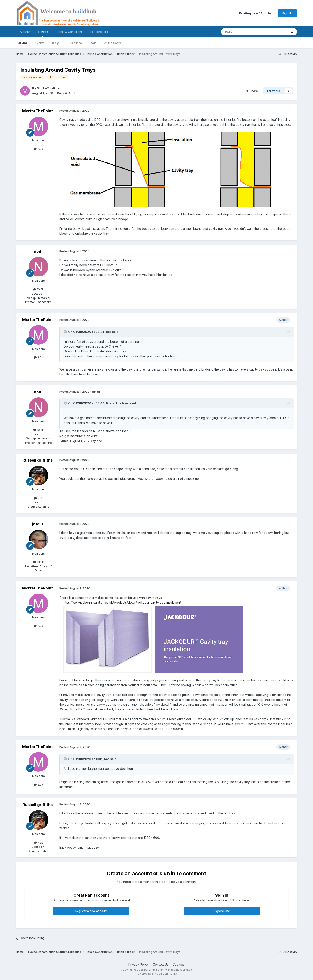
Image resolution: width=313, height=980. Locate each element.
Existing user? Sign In (256, 13)
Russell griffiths (37, 460)
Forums (22, 43)
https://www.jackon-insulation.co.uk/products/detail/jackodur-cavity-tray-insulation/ (122, 602)
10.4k (38, 289)
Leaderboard (99, 32)
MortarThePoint (49, 88)
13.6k (38, 562)
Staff (93, 43)
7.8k (38, 498)
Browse (43, 34)
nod (38, 251)
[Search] (243, 32)
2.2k (38, 149)
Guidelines (75, 43)
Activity (25, 32)
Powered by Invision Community (156, 974)
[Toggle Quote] (66, 332)
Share (252, 91)
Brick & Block (67, 93)
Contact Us (161, 964)
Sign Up (287, 13)
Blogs (56, 43)
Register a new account (91, 911)
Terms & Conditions (69, 32)
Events (40, 43)
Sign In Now (222, 911)
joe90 (38, 524)
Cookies (179, 964)
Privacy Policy (139, 964)
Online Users (112, 43)
